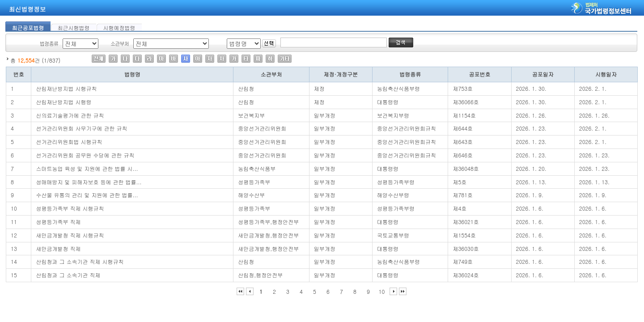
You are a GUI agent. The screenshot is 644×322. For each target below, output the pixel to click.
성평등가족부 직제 (58, 222)
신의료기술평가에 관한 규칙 (70, 115)
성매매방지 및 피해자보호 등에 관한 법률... (89, 182)
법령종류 (49, 43)
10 (382, 291)
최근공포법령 (28, 27)
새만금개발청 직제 (58, 248)
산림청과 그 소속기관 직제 (68, 275)
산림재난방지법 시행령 (64, 102)
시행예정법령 (119, 27)
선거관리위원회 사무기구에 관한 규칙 (81, 128)
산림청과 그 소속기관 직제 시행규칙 (80, 261)
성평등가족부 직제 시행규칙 (70, 208)
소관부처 (120, 43)
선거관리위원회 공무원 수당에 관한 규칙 (85, 155)
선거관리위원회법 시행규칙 (69, 142)
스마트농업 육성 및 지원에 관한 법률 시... (87, 168)
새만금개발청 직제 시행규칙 (70, 235)
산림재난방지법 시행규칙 (66, 88)
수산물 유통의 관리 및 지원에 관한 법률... (87, 195)
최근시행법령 (74, 27)
